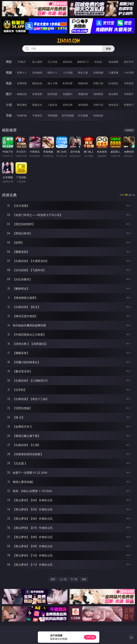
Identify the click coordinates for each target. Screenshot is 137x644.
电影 (9, 83)
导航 (9, 115)
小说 (9, 105)
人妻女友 (52, 105)
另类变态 (129, 83)
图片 (9, 94)
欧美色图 (52, 94)
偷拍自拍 (37, 83)
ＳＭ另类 (129, 73)
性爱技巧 (129, 105)
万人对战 (52, 62)
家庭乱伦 (37, 105)
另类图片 (129, 94)
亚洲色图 (37, 94)
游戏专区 (68, 62)
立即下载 (90, 637)
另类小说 (98, 105)
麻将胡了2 (83, 62)
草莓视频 (52, 115)
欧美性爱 (68, 83)
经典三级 (98, 83)
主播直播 (113, 73)
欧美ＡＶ (52, 73)
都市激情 (22, 105)
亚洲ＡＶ (22, 73)
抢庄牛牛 (129, 62)
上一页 (63, 579)
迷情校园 (83, 105)
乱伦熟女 (113, 83)
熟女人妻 (83, 73)
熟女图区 (113, 94)
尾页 (84, 579)
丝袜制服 (98, 73)
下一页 (74, 579)
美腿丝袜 (83, 94)
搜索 (108, 49)
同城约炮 (22, 115)
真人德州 (37, 62)
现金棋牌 (113, 62)
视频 (9, 72)
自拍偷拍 (37, 73)
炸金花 (98, 62)
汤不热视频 (68, 115)
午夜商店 (37, 115)
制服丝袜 (83, 83)
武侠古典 (68, 105)
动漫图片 (68, 94)
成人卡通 (52, 83)
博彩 (9, 62)
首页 (53, 579)
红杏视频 (83, 115)
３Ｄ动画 (68, 73)
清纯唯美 (98, 94)
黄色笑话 (113, 105)
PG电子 (22, 62)
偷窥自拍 (22, 94)
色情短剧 (98, 115)
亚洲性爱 (22, 83)
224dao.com (68, 41)
